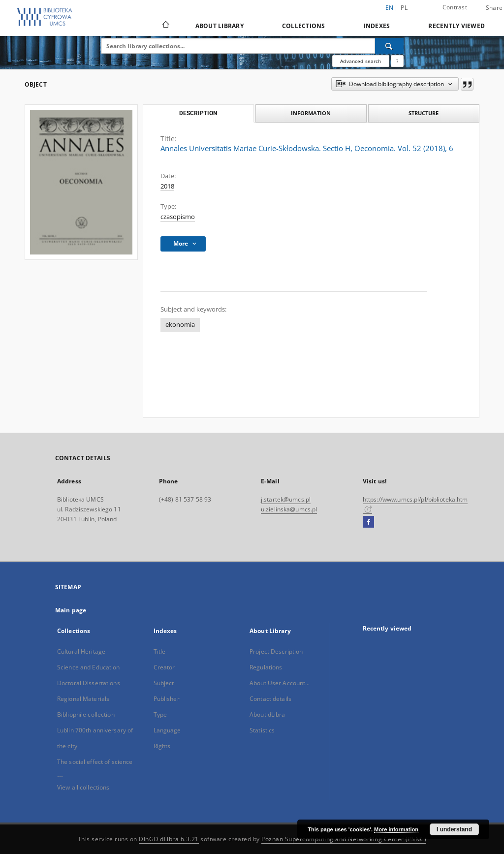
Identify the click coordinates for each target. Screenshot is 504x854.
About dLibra (267, 714)
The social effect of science (95, 762)
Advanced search (361, 61)
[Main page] (165, 26)
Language (167, 730)
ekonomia (180, 325)
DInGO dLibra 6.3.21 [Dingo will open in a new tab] (169, 839)
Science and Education (89, 667)
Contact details (270, 699)
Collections (304, 26)
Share (494, 8)
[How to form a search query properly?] (397, 61)
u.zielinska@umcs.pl (289, 509)
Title (160, 651)
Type (160, 714)
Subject (164, 683)
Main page (71, 610)
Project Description (276, 651)
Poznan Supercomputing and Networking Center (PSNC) (344, 839)
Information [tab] (311, 113)
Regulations (266, 667)
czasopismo (178, 217)
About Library (220, 26)
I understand (454, 829)
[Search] (389, 46)
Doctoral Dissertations (89, 683)
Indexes (377, 26)
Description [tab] (198, 113)
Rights (162, 746)
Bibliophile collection (86, 714)
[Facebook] (368, 522)
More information (396, 829)
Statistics (262, 730)
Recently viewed (457, 26)
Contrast (455, 7)
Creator (164, 667)
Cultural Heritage (81, 651)
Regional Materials (83, 699)
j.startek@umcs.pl (286, 499)
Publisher (167, 699)
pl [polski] (404, 8)
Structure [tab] (424, 113)
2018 (167, 186)
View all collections (83, 787)
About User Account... (280, 683)
